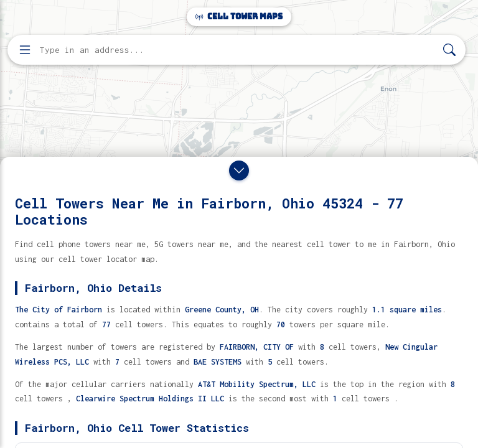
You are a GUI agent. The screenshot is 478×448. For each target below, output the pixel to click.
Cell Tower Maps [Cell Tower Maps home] (239, 16)
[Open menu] (25, 50)
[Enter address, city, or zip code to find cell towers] (238, 50)
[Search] (449, 50)
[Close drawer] (239, 170)
